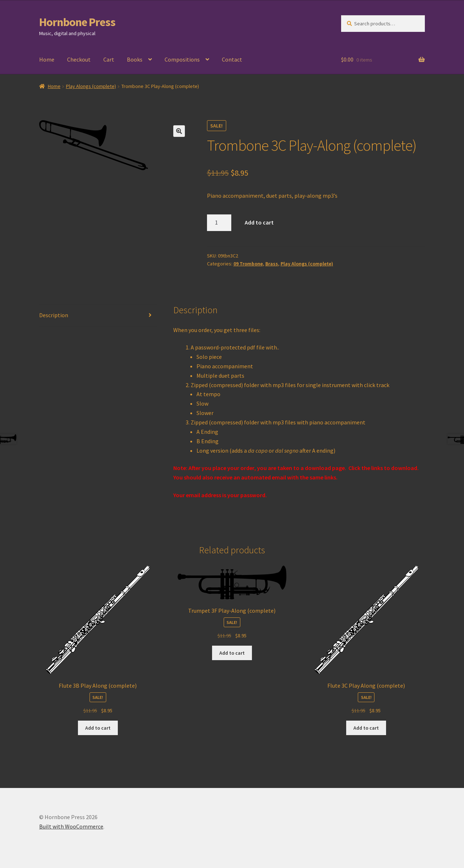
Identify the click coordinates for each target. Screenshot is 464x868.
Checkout (79, 59)
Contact (232, 59)
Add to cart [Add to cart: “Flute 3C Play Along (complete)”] (366, 728)
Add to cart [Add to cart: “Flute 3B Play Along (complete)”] (98, 728)
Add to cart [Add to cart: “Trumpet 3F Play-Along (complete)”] (232, 653)
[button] (179, 131)
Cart (109, 59)
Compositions (182, 59)
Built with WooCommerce (71, 826)
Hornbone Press (77, 22)
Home (47, 59)
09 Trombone (248, 264)
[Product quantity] (219, 223)
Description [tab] (54, 315)
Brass (272, 264)
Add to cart (259, 222)
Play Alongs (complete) (91, 86)
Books (135, 59)
